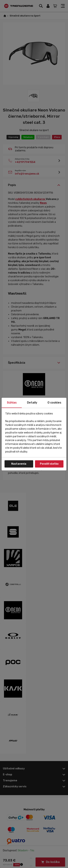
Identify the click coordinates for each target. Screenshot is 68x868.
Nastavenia (19, 464)
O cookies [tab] (54, 403)
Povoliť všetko (49, 464)
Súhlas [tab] (12, 403)
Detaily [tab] (32, 403)
